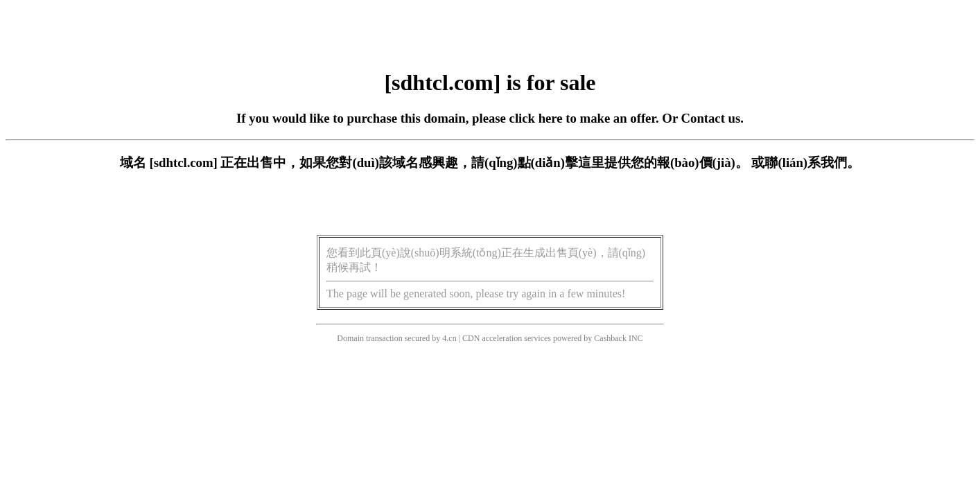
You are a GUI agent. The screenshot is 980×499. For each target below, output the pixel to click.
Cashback (610, 338)
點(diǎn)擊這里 (561, 163)
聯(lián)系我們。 (812, 163)
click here (536, 118)
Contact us (711, 118)
